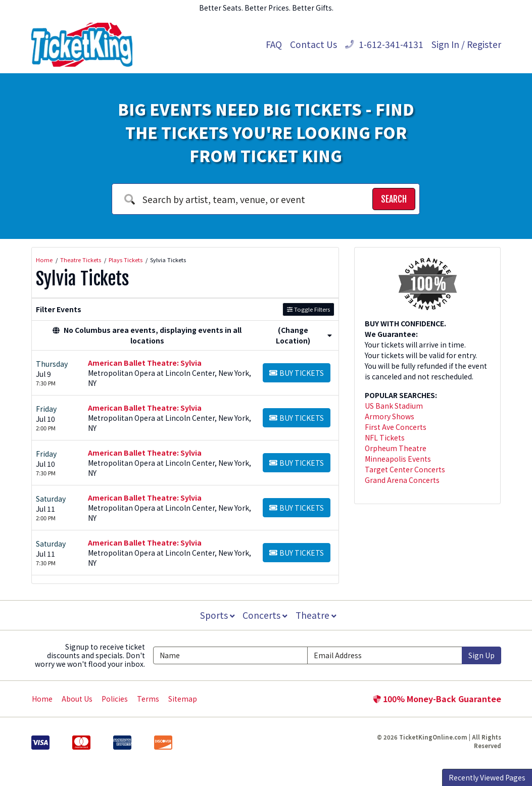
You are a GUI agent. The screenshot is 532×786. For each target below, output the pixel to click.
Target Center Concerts (405, 469)
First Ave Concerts (396, 427)
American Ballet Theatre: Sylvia (145, 363)
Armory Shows (390, 416)
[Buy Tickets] (297, 373)
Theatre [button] (316, 615)
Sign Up (481, 655)
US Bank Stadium (394, 406)
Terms (148, 699)
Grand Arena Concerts (402, 480)
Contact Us (313, 44)
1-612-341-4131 (384, 44)
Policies (115, 699)
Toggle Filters (308, 309)
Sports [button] (217, 615)
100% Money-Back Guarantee (437, 699)
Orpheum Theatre (396, 448)
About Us (77, 699)
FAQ (274, 44)
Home (42, 699)
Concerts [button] (265, 615)
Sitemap (183, 699)
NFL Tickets (385, 437)
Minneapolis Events (398, 459)
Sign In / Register (466, 44)
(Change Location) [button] (304, 335)
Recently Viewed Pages (487, 777)
